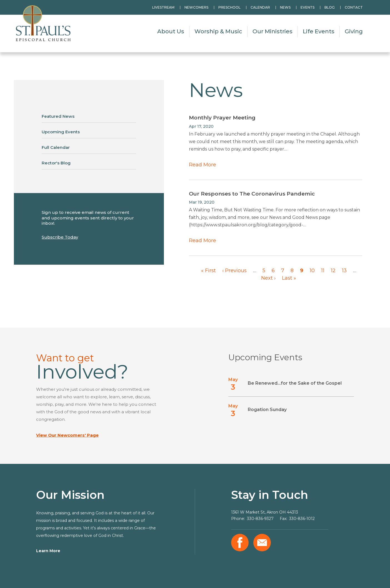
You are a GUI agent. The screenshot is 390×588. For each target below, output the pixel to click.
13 (344, 271)
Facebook (240, 543)
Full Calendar (56, 147)
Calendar (260, 7)
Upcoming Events (61, 132)
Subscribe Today (60, 237)
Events (307, 7)
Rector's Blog (56, 163)
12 (333, 271)
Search (375, 7)
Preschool (229, 7)
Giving (354, 31)
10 (312, 271)
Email (262, 543)
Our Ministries (272, 31)
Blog (330, 7)
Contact (354, 7)
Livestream (163, 7)
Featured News (58, 116)
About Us (171, 31)
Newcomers (196, 7)
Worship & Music (218, 31)
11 (323, 271)
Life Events (319, 31)
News (285, 7)
